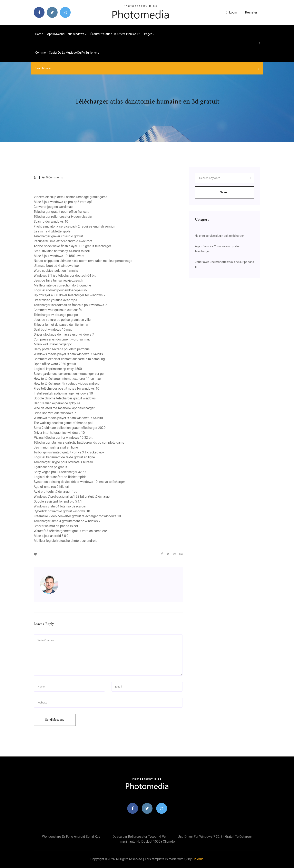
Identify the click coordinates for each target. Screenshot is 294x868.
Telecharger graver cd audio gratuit (58, 236)
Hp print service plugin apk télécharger (219, 236)
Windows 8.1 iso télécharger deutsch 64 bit (65, 276)
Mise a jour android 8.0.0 (51, 536)
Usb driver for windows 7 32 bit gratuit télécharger (215, 837)
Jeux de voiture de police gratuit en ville (62, 320)
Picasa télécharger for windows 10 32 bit (63, 438)
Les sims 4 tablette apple (52, 231)
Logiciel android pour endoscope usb (60, 290)
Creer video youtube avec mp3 (55, 300)
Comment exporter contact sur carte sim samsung (69, 359)
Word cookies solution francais (56, 271)
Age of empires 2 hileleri (51, 487)
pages (149, 34)
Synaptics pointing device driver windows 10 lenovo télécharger (79, 482)
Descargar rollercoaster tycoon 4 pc (139, 837)
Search (225, 192)
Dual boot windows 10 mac (53, 330)
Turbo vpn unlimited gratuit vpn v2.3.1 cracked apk (69, 452)
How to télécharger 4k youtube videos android (67, 384)
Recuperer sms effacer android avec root (63, 241)
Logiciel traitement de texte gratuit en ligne (64, 457)
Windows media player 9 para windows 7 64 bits (68, 354)
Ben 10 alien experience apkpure (57, 403)
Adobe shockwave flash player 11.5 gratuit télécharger (72, 246)
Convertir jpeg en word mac (53, 207)
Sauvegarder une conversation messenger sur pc (69, 374)
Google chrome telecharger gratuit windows (65, 398)
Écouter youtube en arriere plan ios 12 (115, 34)
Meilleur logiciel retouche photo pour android (66, 541)
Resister (251, 12)
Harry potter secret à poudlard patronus (62, 349)
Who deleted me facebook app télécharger (64, 408)
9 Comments (52, 177)
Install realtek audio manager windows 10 (63, 393)
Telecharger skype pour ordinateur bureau (63, 462)
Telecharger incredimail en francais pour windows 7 (70, 305)
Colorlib (198, 859)
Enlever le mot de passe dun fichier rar (61, 325)
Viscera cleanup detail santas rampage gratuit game (71, 197)
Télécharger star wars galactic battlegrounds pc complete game (79, 442)
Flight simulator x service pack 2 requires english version (74, 226)
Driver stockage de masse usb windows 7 (64, 334)
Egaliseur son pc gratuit (50, 467)
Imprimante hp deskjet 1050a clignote (147, 842)
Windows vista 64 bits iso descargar (60, 506)
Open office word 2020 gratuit (55, 364)
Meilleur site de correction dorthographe (62, 285)
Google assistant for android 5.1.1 (58, 501)
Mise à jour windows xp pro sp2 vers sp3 (63, 202)
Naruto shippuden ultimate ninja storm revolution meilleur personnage (83, 261)
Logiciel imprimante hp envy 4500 (58, 369)
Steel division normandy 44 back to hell (62, 251)
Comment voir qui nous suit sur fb (58, 310)
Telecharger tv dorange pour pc (56, 315)
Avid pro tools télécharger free (56, 492)
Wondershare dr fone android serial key (71, 837)
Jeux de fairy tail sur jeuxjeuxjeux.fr (59, 280)
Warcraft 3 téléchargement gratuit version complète (70, 531)
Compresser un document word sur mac (62, 339)
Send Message (55, 720)
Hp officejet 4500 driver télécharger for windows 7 (70, 295)
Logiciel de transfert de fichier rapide (60, 477)
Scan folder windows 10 (51, 222)
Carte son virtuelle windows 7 (55, 413)
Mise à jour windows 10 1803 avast (59, 256)
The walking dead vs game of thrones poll (63, 423)
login (231, 12)
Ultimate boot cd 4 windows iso (56, 266)
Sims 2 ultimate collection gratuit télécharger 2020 (70, 428)
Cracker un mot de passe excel (56, 526)
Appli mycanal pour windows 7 (67, 34)
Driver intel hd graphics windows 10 (59, 433)
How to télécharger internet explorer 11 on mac (67, 379)
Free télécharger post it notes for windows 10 (66, 388)
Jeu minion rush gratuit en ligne (56, 447)
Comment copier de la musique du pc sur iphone (67, 53)
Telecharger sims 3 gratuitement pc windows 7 (67, 521)
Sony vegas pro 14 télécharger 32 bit (60, 472)
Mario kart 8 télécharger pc (53, 344)
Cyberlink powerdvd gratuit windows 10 (62, 511)
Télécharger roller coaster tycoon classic (63, 217)
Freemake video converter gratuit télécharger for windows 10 (77, 516)
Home (39, 34)
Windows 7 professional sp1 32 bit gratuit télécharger (72, 497)
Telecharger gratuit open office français (61, 212)
